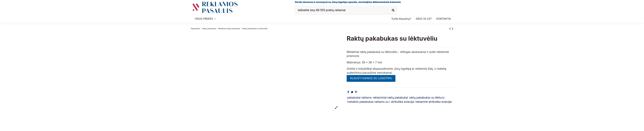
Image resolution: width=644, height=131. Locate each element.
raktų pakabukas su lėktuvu (427, 98)
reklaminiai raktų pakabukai (390, 98)
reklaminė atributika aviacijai (433, 102)
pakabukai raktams (360, 98)
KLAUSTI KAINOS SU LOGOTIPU (371, 78)
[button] (424, 19)
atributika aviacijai (403, 102)
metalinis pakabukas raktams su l (369, 102)
